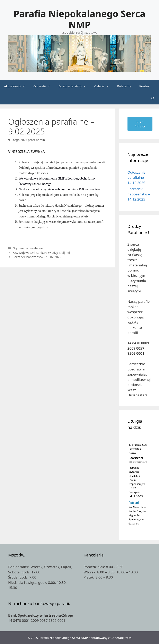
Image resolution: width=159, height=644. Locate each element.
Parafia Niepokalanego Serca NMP (79, 19)
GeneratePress (121, 638)
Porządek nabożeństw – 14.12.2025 (139, 194)
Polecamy (124, 86)
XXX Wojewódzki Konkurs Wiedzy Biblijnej (41, 253)
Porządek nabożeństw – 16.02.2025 (37, 257)
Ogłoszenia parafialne (28, 248)
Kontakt (145, 86)
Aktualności (17, 86)
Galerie (104, 86)
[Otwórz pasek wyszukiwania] (153, 98)
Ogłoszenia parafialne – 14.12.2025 (137, 177)
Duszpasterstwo (74, 86)
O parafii (44, 86)
